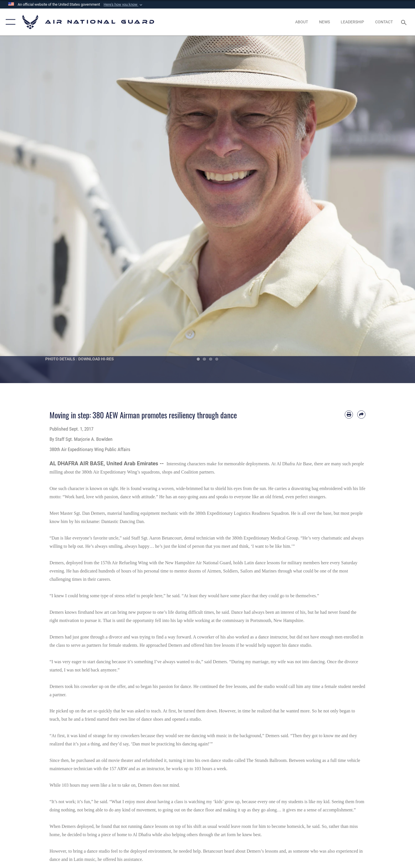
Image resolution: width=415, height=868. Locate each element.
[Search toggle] (405, 22)
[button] (124, 5)
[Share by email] (361, 415)
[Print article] (349, 415)
